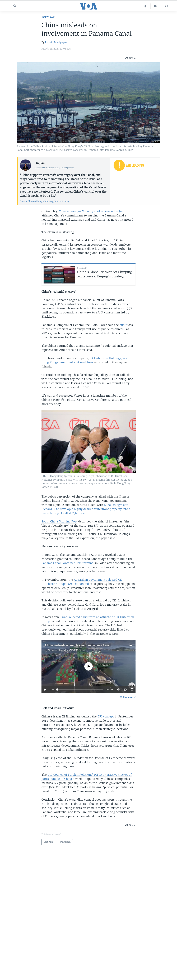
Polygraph (49, 17)
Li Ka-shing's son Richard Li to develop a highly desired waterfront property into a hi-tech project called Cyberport (86, 509)
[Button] (130, 58)
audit (123, 325)
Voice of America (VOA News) (66, 650)
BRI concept (106, 716)
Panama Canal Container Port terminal (68, 563)
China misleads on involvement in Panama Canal (78, 645)
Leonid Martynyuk (56, 42)
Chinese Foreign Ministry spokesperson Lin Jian (92, 211)
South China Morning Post (59, 521)
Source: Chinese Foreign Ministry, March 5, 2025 (44, 201)
